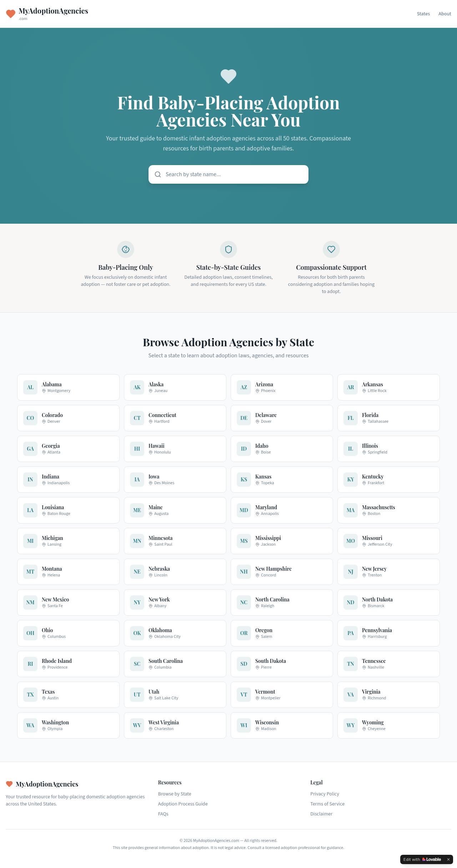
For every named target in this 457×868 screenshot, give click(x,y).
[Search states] (228, 174)
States (423, 14)
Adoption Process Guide (183, 804)
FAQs (163, 814)
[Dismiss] (448, 859)
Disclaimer (321, 814)
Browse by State (175, 794)
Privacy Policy (325, 794)
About (445, 14)
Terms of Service (327, 804)
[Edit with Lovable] (422, 859)
